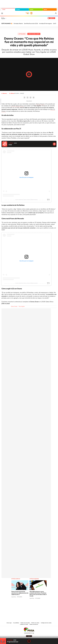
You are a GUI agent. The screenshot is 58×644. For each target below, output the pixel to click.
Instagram (20, 604)
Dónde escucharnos (34, 624)
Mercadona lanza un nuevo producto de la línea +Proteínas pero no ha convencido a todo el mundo (38, 594)
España (3, 19)
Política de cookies (35, 623)
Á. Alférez (12, 93)
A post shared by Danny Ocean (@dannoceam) (26, 200)
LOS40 (4, 10)
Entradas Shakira (18, 23)
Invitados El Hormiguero (46, 23)
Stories (38, 604)
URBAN (45, 10)
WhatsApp (31, 98)
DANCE (31, 10)
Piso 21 (53, 109)
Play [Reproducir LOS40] (29, 641)
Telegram (34, 98)
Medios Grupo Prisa (29, 633)
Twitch (35, 604)
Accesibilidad (16, 623)
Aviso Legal (9, 623)
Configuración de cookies (46, 623)
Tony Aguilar (22, 306)
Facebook (24, 98)
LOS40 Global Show (34, 34)
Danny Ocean (40, 104)
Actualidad (22, 34)
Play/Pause (29, 74)
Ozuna (4, 111)
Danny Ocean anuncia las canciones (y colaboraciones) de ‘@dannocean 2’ (20, 593)
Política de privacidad (25, 623)
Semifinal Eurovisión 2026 (31, 23)
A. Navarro (4, 93)
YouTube (26, 604)
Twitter (27, 98)
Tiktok (23, 604)
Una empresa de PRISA (29, 629)
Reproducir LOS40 (54, 144)
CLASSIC (18, 10)
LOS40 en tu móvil (24, 624)
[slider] (29, 638)
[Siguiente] (56, 23)
